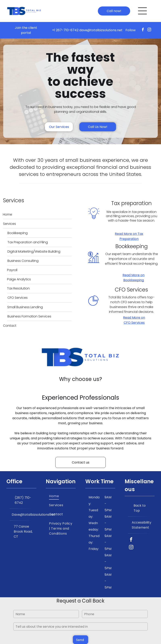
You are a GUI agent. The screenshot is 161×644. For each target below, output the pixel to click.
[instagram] (149, 30)
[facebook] (143, 30)
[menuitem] (61, 496)
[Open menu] (142, 11)
